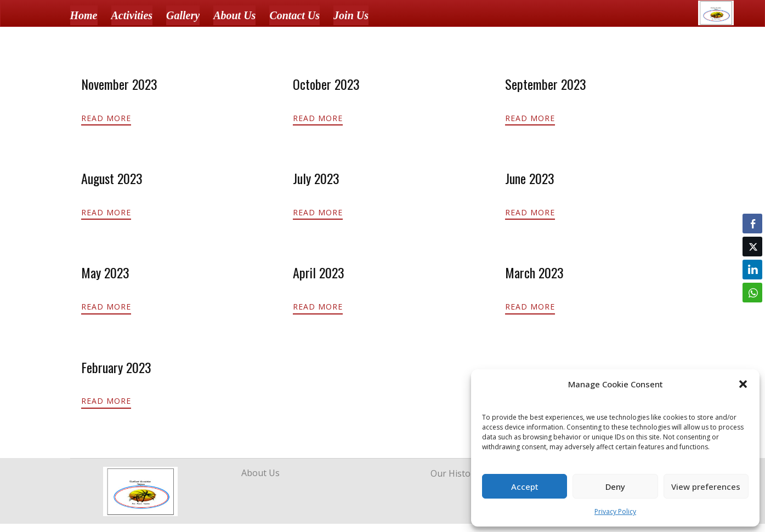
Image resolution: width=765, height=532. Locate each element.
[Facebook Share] (752, 224)
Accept (525, 487)
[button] (743, 384)
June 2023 (530, 178)
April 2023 (319, 272)
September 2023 (546, 84)
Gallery (183, 15)
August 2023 (112, 178)
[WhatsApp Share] (752, 293)
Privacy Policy (615, 511)
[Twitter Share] (752, 247)
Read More (106, 118)
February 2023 (116, 367)
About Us (234, 15)
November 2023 (119, 84)
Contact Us (294, 15)
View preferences (706, 487)
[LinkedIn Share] (752, 270)
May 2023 (105, 272)
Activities (132, 15)
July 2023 (316, 178)
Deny (615, 487)
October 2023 (326, 84)
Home (84, 15)
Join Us (351, 15)
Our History (455, 473)
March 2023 (534, 272)
